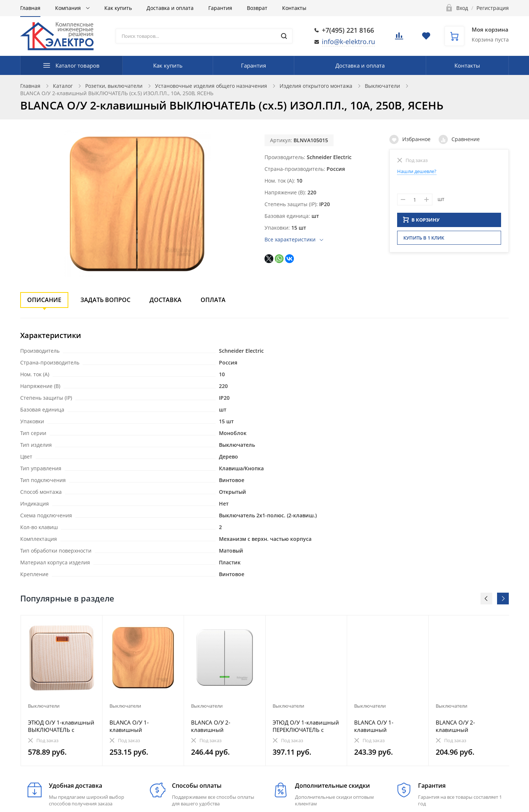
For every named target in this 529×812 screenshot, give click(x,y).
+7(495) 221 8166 (348, 30)
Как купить (118, 8)
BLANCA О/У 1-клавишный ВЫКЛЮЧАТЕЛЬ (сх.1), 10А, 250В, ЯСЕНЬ (139, 726)
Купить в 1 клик (424, 240)
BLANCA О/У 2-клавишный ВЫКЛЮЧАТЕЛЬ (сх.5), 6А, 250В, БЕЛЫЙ (465, 726)
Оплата (213, 300)
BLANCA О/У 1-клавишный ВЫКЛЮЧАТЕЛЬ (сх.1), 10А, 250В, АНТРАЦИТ (383, 726)
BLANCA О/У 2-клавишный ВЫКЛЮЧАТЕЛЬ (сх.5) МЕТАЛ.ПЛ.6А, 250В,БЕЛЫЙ (219, 726)
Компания (69, 8)
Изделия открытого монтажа (316, 86)
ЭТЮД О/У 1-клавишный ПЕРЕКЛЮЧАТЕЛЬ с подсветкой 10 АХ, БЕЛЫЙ (306, 726)
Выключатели (382, 86)
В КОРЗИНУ (421, 222)
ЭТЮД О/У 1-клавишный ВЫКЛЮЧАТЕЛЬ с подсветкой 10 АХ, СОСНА (61, 726)
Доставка (165, 300)
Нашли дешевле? (417, 171)
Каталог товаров (78, 65)
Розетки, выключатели (114, 86)
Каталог (63, 86)
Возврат (257, 8)
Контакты (294, 8)
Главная (30, 8)
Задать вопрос (105, 300)
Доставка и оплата (170, 8)
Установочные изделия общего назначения (211, 86)
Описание (44, 300)
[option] (62, 691)
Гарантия (220, 8)
